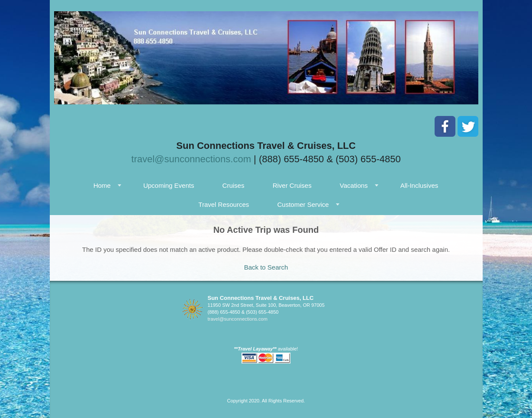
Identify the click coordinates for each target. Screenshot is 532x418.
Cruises (234, 185)
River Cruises (292, 185)
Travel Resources (224, 204)
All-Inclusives (419, 185)
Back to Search (266, 267)
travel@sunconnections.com (191, 159)
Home (102, 185)
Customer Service (303, 204)
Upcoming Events (169, 185)
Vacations (354, 185)
